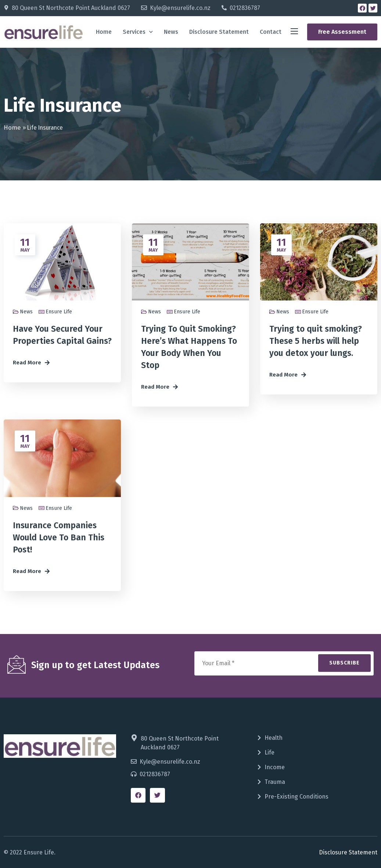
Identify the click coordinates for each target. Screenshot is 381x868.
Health (274, 738)
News (171, 32)
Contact (271, 32)
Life (269, 752)
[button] (342, 32)
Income (275, 767)
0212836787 (245, 8)
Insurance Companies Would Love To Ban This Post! (59, 537)
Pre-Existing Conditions (296, 797)
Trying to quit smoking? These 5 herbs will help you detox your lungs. (316, 341)
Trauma (275, 782)
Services (138, 32)
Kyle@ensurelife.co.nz (180, 8)
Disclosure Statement (219, 32)
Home (104, 32)
